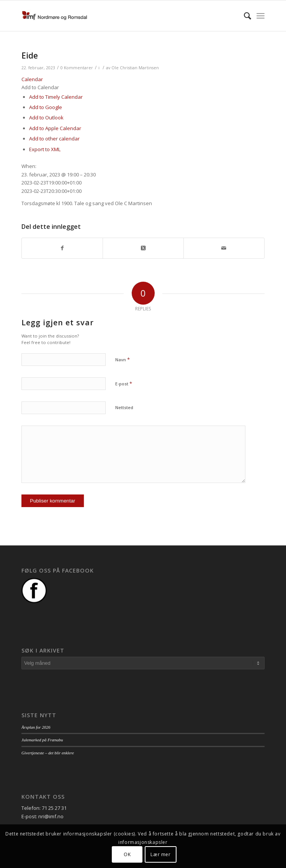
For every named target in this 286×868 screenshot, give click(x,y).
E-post (124, 383)
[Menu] (261, 16)
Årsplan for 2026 (36, 727)
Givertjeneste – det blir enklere (48, 753)
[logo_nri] (119, 16)
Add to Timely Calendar (56, 97)
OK (127, 854)
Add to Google (46, 107)
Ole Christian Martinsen (135, 68)
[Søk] (244, 16)
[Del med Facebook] (62, 248)
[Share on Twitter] (143, 248)
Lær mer (160, 854)
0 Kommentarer (77, 68)
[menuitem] (244, 16)
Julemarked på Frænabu (42, 740)
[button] (40, 87)
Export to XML (45, 149)
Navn (123, 359)
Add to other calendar (54, 139)
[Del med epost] (224, 248)
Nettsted (124, 407)
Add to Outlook (46, 117)
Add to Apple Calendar (55, 128)
